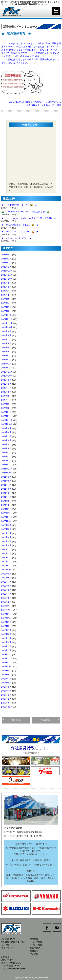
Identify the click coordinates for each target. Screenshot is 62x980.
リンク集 (5, 945)
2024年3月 (6, 356)
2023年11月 (7, 372)
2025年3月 (6, 307)
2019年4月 (6, 594)
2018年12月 (7, 610)
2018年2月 (6, 650)
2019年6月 (6, 586)
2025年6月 (6, 295)
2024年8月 (6, 335)
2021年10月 (7, 473)
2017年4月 (6, 691)
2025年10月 (7, 279)
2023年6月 (6, 392)
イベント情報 (36, 945)
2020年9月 (6, 525)
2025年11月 (7, 275)
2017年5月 (6, 687)
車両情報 (34, 939)
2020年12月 (7, 513)
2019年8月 (6, 578)
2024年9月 (6, 331)
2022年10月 (7, 424)
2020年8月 (6, 529)
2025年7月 (6, 291)
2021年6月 (6, 489)
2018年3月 (6, 646)
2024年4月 (6, 352)
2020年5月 (6, 541)
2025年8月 (6, 287)
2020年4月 (6, 545)
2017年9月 (6, 671)
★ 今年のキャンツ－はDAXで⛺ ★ (20, 232)
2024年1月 (6, 364)
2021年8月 (6, 481)
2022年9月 (6, 428)
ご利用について (8, 939)
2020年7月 (6, 533)
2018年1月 (6, 655)
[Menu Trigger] (56, 11)
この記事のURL (53, 102)
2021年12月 (7, 465)
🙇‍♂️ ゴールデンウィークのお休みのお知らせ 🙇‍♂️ (25, 212)
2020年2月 (6, 553)
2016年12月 (7, 707)
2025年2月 (6, 311)
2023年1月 (6, 412)
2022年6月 (6, 440)
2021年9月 (6, 477)
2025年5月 (6, 299)
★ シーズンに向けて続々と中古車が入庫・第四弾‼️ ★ (29, 218)
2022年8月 (6, 432)
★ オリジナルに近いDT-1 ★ (17, 238)
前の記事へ (13, 720)
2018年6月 (6, 634)
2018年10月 (7, 618)
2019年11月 (7, 566)
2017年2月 (6, 699)
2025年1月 (6, 315)
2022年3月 (6, 453)
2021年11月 (7, 469)
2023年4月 (6, 400)
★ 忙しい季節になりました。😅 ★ (20, 225)
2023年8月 (6, 384)
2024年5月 (6, 348)
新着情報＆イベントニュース (40, 105)
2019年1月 (6, 606)
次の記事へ (50, 720)
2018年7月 (6, 630)
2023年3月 (6, 404)
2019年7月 (6, 582)
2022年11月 (7, 420)
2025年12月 (7, 271)
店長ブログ (35, 948)
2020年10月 (7, 521)
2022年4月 (6, 448)
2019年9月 (6, 574)
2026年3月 (6, 259)
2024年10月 (7, 327)
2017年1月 (6, 703)
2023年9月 (6, 380)
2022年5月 (6, 445)
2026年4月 (6, 255)
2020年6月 (6, 537)
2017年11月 (7, 663)
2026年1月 (6, 267)
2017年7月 (6, 679)
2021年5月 (6, 493)
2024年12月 (7, 319)
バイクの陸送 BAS (10, 966)
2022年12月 (7, 416)
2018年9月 (6, 622)
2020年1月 (6, 558)
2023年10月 (7, 376)
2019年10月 (7, 570)
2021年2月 (6, 505)
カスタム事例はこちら (11, 963)
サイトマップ (7, 948)
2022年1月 (6, 461)
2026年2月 (6, 263)
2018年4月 (6, 642)
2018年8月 (6, 626)
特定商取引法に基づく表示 (13, 942)
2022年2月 (6, 457)
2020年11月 (7, 517)
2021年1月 (6, 509)
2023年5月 (6, 396)
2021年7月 (6, 485)
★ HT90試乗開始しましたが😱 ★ (19, 205)
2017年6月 (6, 683)
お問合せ (5, 957)
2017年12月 (7, 658)
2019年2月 (6, 602)
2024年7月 (6, 339)
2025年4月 (6, 303)
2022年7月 (6, 436)
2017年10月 (7, 667)
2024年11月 (7, 323)
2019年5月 (6, 590)
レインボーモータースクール (14, 969)
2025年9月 (6, 283)
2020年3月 (6, 550)
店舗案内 (34, 951)
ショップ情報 (36, 942)
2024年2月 (6, 360)
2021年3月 (6, 501)
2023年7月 (6, 388)
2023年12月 (7, 368)
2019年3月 (6, 598)
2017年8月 (6, 675)
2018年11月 (7, 614)
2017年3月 (6, 695)
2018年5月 (6, 638)
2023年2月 (6, 408)
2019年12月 (7, 562)
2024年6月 (6, 343)
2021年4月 (6, 497)
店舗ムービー (7, 960)
